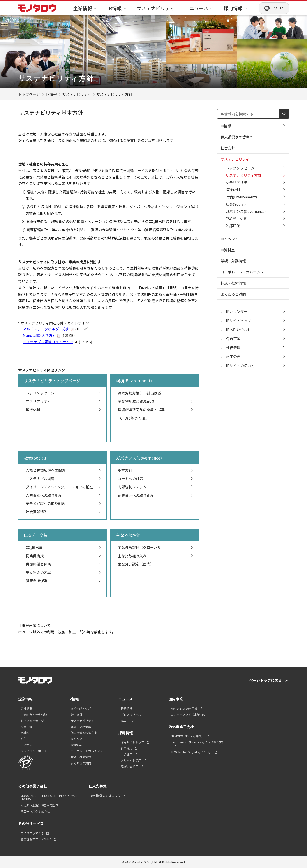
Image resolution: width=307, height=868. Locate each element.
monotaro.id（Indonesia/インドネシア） (198, 742)
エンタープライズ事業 (185, 715)
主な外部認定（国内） (155, 564)
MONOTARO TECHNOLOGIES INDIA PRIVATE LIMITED (49, 798)
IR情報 (117, 8)
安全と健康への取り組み (63, 503)
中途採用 (127, 755)
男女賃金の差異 (63, 572)
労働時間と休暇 (63, 564)
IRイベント (230, 239)
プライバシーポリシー (35, 751)
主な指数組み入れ (155, 556)
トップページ (29, 94)
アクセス (26, 745)
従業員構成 (63, 556)
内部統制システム (155, 487)
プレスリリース (131, 715)
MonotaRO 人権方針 (39, 335)
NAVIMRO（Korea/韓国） (187, 736)
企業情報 (85, 8)
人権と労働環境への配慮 (63, 470)
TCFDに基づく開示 (155, 418)
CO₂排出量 (63, 547)
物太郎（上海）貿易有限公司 (40, 806)
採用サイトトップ (132, 742)
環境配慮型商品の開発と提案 (155, 410)
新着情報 (127, 709)
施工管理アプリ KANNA (36, 839)
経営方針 (228, 148)
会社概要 (26, 709)
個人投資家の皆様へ (237, 137)
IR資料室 (228, 250)
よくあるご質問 (233, 294)
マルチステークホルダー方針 (46, 329)
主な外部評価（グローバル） (155, 547)
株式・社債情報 (233, 283)
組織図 (25, 733)
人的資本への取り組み (63, 495)
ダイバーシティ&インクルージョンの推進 (63, 487)
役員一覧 (26, 727)
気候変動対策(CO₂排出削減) (155, 393)
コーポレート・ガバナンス (242, 272)
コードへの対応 (155, 478)
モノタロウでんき (32, 833)
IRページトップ (81, 709)
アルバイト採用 (131, 761)
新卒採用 (127, 748)
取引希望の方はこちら (106, 796)
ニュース (201, 8)
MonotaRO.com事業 (184, 709)
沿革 (23, 739)
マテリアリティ (63, 401)
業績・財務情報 (233, 261)
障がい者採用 (129, 767)
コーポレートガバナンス (87, 751)
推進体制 (63, 410)
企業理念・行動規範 (34, 715)
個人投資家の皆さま (84, 733)
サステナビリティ (158, 8)
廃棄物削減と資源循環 (155, 401)
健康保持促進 (63, 581)
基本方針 (155, 470)
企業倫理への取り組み (155, 495)
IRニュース (128, 721)
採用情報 (235, 8)
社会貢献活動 (63, 512)
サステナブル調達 (63, 478)
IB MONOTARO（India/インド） (191, 752)
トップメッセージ (63, 393)
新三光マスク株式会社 (35, 812)
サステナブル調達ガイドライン (48, 342)
